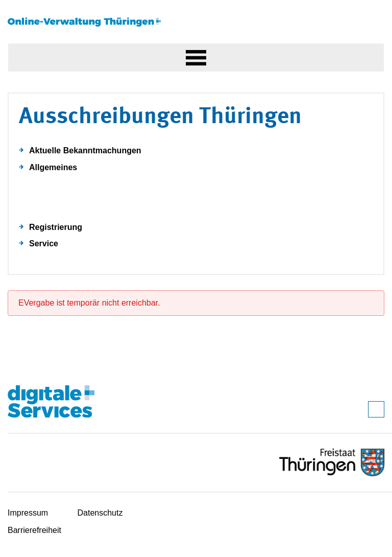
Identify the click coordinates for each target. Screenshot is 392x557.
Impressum (28, 513)
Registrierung (56, 227)
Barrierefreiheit (34, 530)
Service (44, 243)
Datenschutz (100, 513)
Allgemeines (53, 167)
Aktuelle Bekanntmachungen (85, 150)
